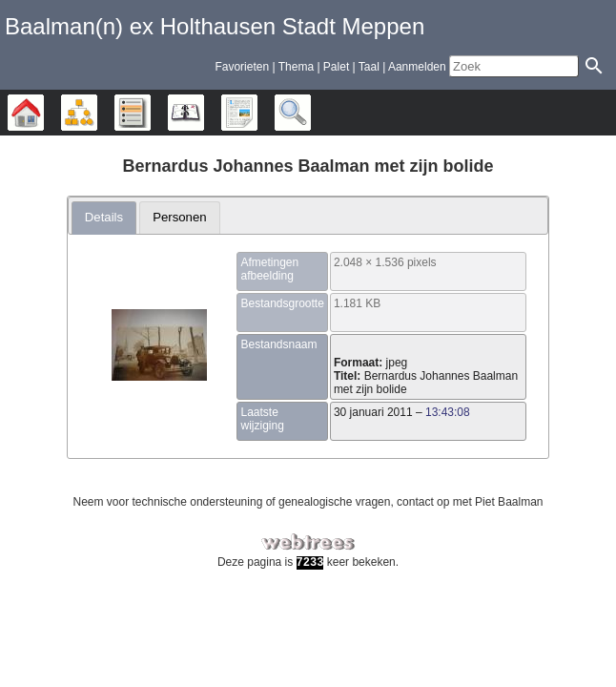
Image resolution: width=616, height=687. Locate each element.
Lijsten (150, 113)
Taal (369, 67)
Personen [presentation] (179, 217)
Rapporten (257, 113)
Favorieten (242, 67)
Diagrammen (97, 113)
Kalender (204, 113)
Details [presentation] (104, 217)
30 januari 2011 (373, 412)
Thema (296, 67)
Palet (336, 67)
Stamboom (43, 113)
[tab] (104, 218)
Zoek (310, 113)
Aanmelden (417, 67)
